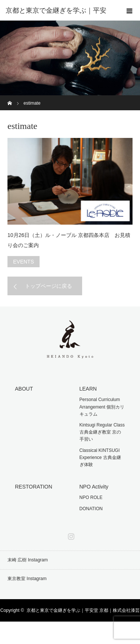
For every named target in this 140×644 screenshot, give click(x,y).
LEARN (88, 389)
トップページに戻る (49, 286)
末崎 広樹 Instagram (28, 560)
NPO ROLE (91, 497)
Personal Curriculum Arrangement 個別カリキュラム (102, 407)
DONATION (91, 509)
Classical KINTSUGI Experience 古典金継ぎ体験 (100, 457)
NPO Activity (94, 487)
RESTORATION (34, 487)
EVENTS (24, 262)
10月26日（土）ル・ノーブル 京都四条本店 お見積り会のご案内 (69, 240)
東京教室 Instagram (27, 579)
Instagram (70, 535)
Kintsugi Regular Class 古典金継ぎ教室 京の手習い (102, 432)
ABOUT (24, 389)
